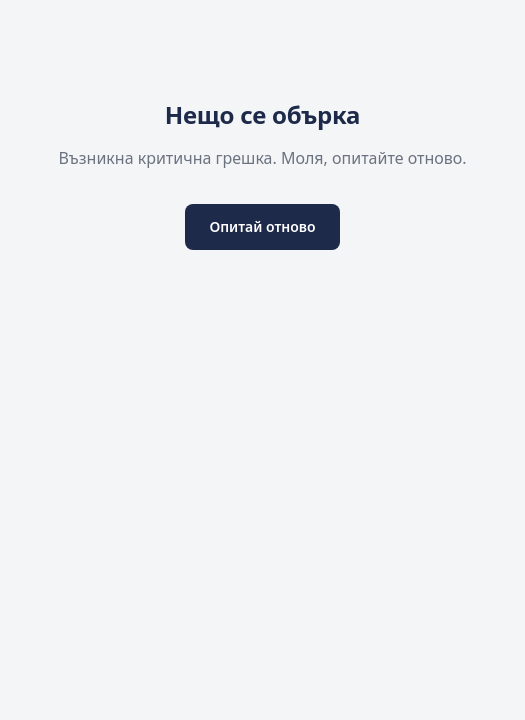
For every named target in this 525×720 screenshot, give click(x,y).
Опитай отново (262, 226)
